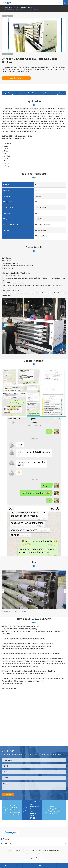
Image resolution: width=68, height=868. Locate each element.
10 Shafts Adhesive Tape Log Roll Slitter (14, 611)
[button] (7, 16)
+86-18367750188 (34, 805)
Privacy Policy (37, 854)
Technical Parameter (19, 93)
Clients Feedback (44, 93)
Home (6, 7)
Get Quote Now (16, 78)
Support (62, 93)
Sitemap (29, 854)
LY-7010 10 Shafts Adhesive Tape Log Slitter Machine (21, 10)
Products (12, 7)
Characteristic (32, 93)
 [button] (2, 591)
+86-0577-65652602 (33, 817)
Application (7, 93)
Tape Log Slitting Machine (24, 7)
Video (54, 93)
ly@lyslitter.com (55, 809)
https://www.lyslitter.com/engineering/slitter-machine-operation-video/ (23, 674)
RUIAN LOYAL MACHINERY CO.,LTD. (31, 850)
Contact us (8, 795)
